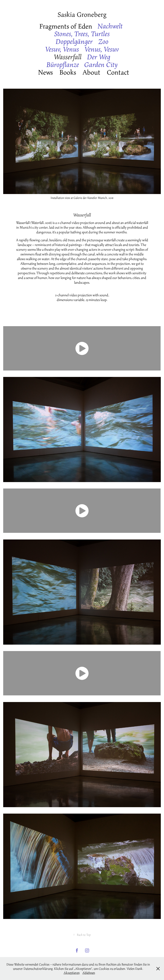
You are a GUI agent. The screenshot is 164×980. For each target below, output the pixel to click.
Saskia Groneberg (82, 14)
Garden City (101, 65)
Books (68, 72)
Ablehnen (89, 973)
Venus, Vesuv (102, 49)
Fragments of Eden (66, 26)
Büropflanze (63, 65)
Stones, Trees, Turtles (82, 34)
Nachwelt (110, 26)
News (45, 72)
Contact (118, 72)
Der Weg (99, 57)
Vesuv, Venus (62, 49)
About (91, 72)
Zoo (103, 41)
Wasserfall (68, 57)
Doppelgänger (74, 41)
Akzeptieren (72, 973)
